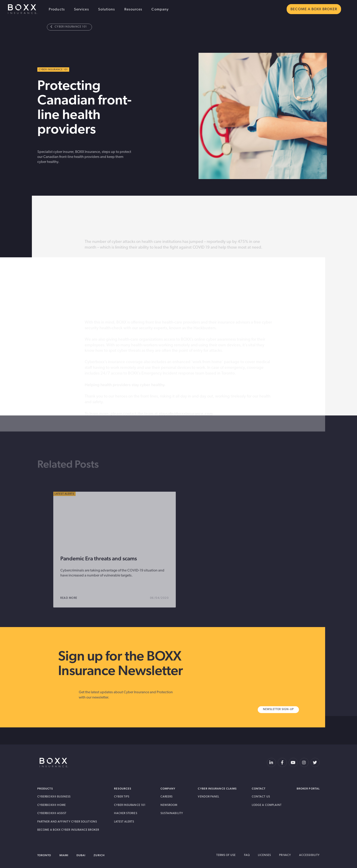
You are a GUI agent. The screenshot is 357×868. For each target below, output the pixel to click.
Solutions (107, 10)
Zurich (99, 855)
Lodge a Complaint (267, 805)
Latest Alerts (124, 822)
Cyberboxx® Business (54, 797)
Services (82, 10)
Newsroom (169, 805)
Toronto (44, 855)
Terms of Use (226, 855)
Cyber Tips (122, 797)
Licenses (265, 855)
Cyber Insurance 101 (69, 27)
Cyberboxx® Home (52, 805)
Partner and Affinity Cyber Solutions (67, 822)
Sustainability (172, 813)
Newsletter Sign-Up (278, 709)
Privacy (285, 855)
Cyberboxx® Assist (52, 813)
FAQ (247, 855)
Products (57, 10)
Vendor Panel (209, 797)
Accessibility (309, 855)
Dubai (81, 855)
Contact (259, 789)
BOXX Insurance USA (23, 9)
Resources (133, 10)
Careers (167, 797)
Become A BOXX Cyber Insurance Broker (68, 830)
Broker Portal (308, 789)
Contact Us (261, 797)
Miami (64, 855)
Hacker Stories (126, 813)
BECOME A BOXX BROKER (314, 9)
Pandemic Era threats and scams (99, 570)
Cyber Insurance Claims (217, 789)
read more (72, 610)
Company (160, 10)
